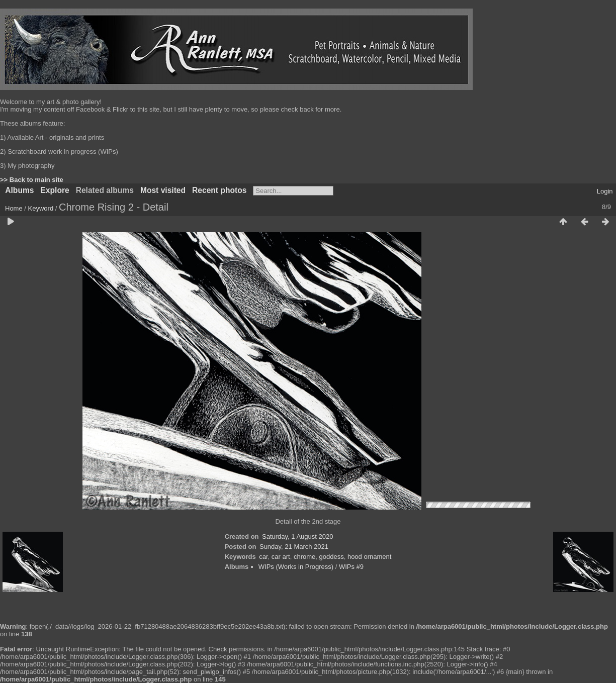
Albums (19, 190)
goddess (332, 557)
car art (281, 557)
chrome (304, 557)
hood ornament (369, 557)
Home (14, 208)
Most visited (163, 190)
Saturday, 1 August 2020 (297, 536)
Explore (55, 190)
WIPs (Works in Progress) (296, 567)
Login (605, 191)
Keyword (41, 208)
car (263, 557)
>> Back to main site (32, 180)
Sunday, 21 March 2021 (294, 547)
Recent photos (219, 190)
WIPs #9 (351, 567)
